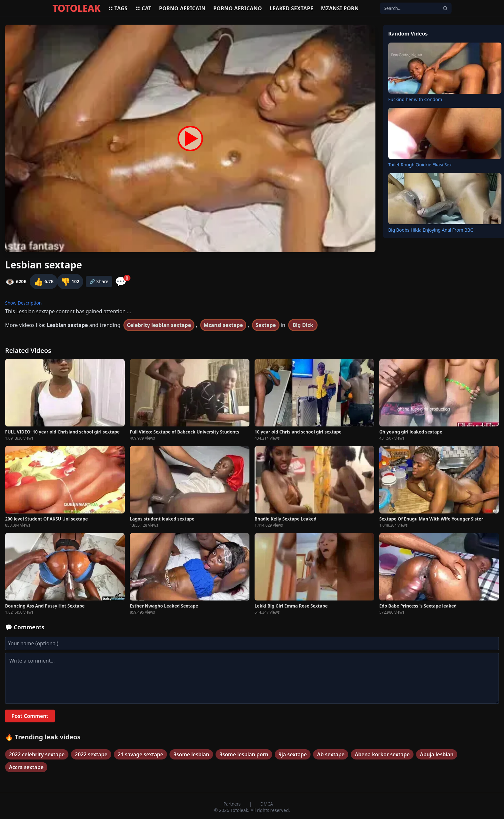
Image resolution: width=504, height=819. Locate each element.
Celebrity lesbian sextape (159, 325)
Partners (233, 804)
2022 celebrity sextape (37, 754)
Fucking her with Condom (415, 99)
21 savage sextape (140, 754)
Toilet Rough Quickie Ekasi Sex (420, 165)
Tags (118, 8)
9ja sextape (293, 754)
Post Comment (30, 716)
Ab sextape (331, 754)
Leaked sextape (291, 8)
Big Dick (303, 325)
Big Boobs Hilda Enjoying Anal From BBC (431, 230)
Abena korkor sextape (382, 754)
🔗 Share (99, 281)
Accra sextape (26, 767)
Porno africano (238, 8)
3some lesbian (191, 754)
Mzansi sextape (223, 325)
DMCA (267, 804)
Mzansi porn (340, 8)
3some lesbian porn (244, 754)
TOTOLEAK (76, 8)
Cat (143, 8)
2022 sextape (91, 754)
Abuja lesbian (437, 754)
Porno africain (182, 8)
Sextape (266, 325)
